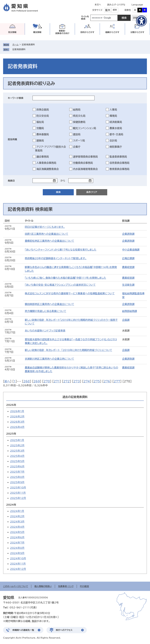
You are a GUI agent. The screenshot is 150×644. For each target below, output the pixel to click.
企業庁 (77, 147)
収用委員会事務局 (119, 163)
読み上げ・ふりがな (116, 5)
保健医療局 (79, 122)
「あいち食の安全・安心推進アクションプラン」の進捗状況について (60, 285)
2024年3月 (17, 522)
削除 (28, 49)
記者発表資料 (19, 49)
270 (47, 381)
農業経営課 (128, 267)
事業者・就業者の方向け (62, 32)
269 (37, 381)
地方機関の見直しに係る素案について (45, 311)
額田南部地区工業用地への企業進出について (49, 304)
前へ (7, 381)
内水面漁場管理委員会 (85, 169)
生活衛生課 (128, 285)
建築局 (40, 141)
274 (87, 381)
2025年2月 (17, 445)
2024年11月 (18, 564)
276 (107, 381)
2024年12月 (18, 569)
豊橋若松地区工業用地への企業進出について (49, 241)
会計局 (113, 141)
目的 (87, 32)
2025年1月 (17, 440)
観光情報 (37, 32)
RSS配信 (85, 586)
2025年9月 (17, 482)
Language (137, 5)
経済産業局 (116, 122)
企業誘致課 (128, 234)
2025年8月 (17, 477)
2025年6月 (17, 466)
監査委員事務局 (118, 157)
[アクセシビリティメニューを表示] (141, 21)
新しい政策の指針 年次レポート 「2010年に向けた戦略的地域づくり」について (68, 350)
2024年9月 (17, 553)
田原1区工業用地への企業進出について (46, 234)
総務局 (77, 110)
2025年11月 (18, 493)
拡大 (108, 10)
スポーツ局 (79, 141)
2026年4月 (17, 427)
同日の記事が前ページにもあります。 (45, 227)
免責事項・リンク (66, 586)
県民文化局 (79, 116)
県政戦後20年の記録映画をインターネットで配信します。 (56, 258)
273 (77, 381)
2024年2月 (17, 516)
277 (117, 381)
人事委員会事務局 (46, 163)
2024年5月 (17, 532)
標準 (115, 10)
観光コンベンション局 (85, 128)
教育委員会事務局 (119, 169)
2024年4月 (17, 527)
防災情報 (12, 32)
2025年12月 (18, 498)
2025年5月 (17, 461)
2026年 (11, 405)
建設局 (77, 134)
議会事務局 (43, 157)
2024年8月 (17, 548)
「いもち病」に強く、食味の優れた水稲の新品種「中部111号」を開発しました (65, 278)
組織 (112, 32)
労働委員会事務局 (83, 163)
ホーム (15, 45)
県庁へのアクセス (64, 630)
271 (57, 381)
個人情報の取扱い (43, 586)
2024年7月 (17, 543)
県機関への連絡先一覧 (23, 630)
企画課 (126, 320)
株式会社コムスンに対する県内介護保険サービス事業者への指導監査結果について (70, 293)
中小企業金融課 (131, 250)
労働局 (40, 128)
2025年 (11, 434)
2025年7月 (17, 472)
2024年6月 (17, 537)
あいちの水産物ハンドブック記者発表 (45, 331)
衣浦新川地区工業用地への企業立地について (49, 359)
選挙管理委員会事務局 (85, 157)
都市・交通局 (116, 134)
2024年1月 (17, 511)
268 (27, 381)
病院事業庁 (116, 147)
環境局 (113, 116)
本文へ (98, 5)
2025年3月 (17, 451)
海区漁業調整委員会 (48, 169)
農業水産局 (116, 128)
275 (97, 381)
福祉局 (40, 122)
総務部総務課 (130, 311)
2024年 (11, 505)
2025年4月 (17, 456)
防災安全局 (43, 116)
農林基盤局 (43, 134)
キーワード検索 (16, 98)
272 (67, 381)
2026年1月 (17, 411)
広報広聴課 (128, 258)
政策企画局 (43, 110)
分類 (137, 32)
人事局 (113, 110)
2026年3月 (17, 422)
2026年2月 (17, 416)
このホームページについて (16, 586)
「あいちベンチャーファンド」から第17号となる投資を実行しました (61, 250)
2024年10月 (18, 558)
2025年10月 (18, 488)
